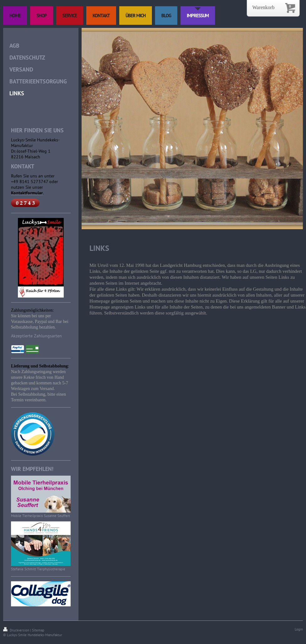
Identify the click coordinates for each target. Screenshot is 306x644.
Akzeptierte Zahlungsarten (36, 336)
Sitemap (38, 630)
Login (299, 629)
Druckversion (17, 630)
